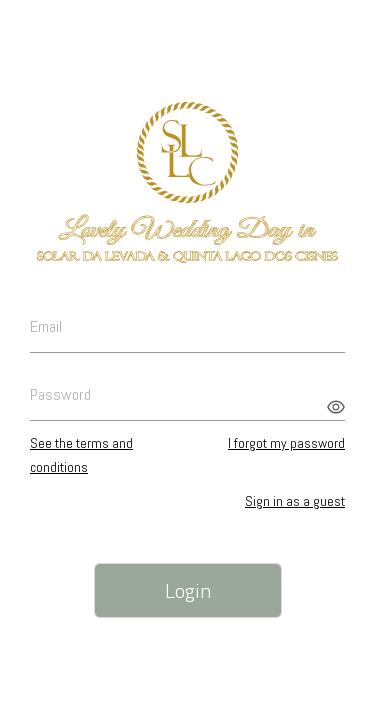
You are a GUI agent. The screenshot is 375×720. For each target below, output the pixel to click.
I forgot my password (286, 443)
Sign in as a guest (295, 501)
